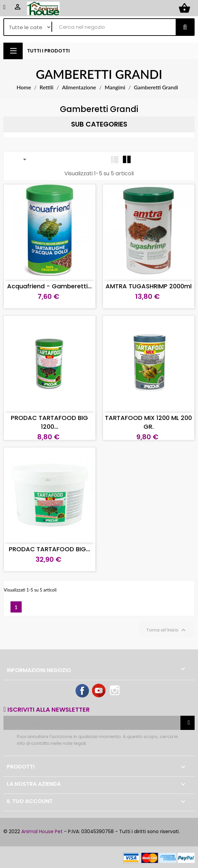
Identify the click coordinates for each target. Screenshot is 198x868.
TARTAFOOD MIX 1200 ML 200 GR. (148, 422)
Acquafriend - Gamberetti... (49, 286)
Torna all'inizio (167, 630)
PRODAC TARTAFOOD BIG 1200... (49, 422)
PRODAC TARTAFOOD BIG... (49, 549)
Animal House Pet (42, 831)
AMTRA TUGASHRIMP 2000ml (149, 286)
